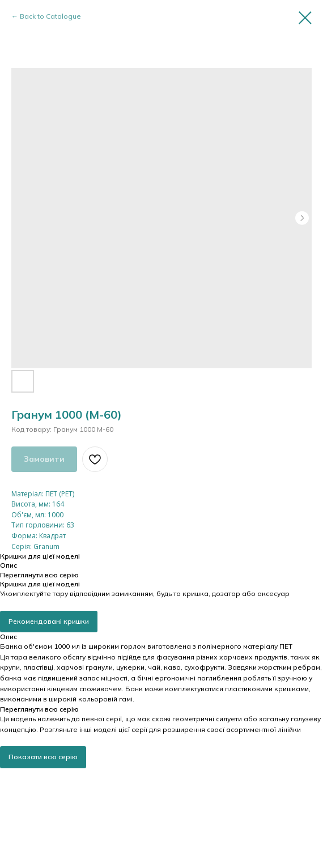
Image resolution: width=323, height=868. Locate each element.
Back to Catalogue (50, 16)
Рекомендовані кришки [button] (49, 621)
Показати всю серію (43, 757)
